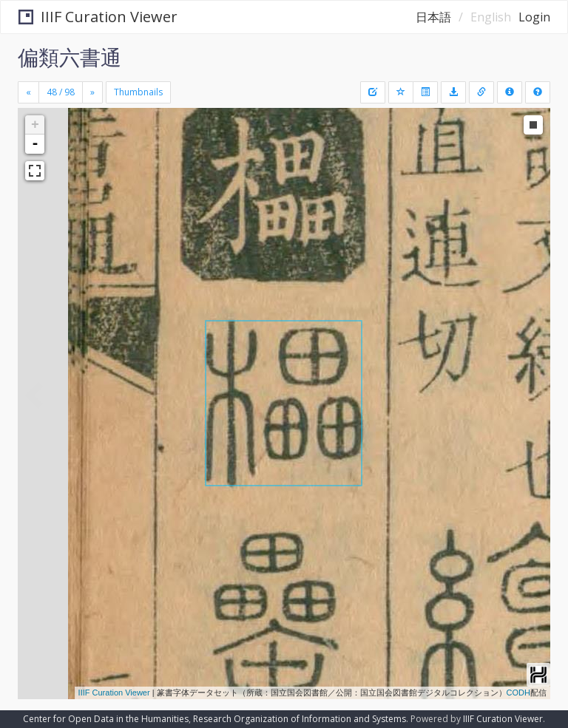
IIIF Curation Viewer (98, 17)
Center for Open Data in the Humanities (106, 719)
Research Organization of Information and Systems (300, 719)
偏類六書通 (70, 57)
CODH (518, 693)
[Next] (92, 92)
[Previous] (28, 92)
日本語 (433, 17)
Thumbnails (138, 92)
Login (534, 17)
